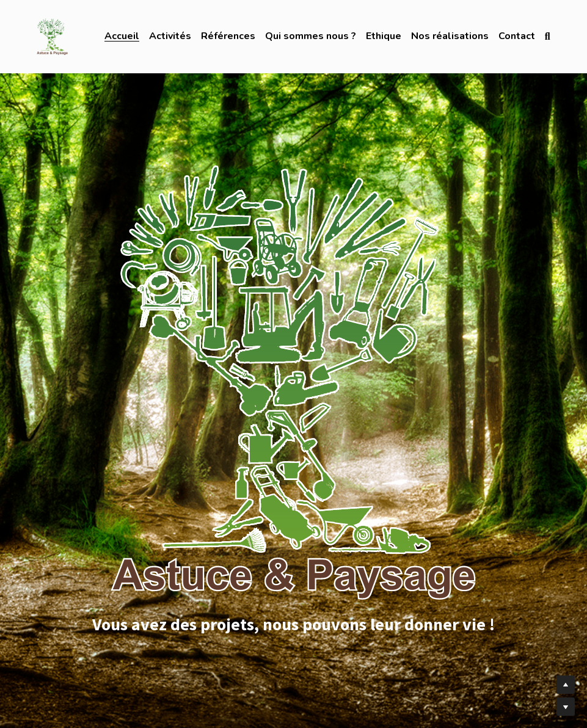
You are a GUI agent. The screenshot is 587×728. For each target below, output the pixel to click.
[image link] (52, 36)
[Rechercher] (548, 37)
